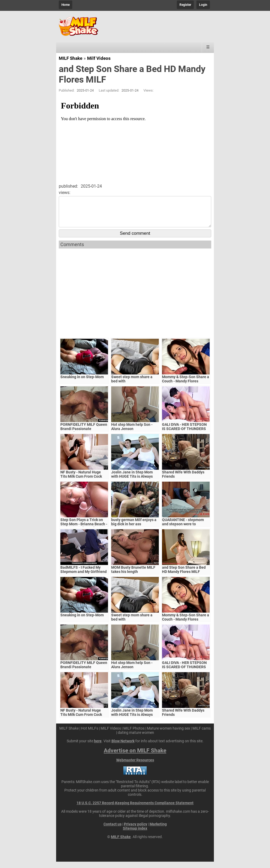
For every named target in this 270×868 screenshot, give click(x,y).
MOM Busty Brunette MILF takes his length (133, 576)
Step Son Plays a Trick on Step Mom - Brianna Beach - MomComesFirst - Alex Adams (84, 532)
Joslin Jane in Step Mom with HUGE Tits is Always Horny (132, 483)
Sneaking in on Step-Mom (82, 383)
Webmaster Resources (135, 766)
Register (185, 5)
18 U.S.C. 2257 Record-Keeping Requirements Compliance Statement (135, 809)
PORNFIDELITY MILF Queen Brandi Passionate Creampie (84, 435)
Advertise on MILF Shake (135, 757)
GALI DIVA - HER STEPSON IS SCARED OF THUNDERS (184, 433)
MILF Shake (71, 58)
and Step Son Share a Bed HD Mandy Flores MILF (184, 576)
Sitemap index (135, 835)
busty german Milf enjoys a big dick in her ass (134, 528)
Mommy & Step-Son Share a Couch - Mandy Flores (186, 385)
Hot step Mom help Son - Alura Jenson (132, 433)
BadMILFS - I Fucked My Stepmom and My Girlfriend (84, 576)
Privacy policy (136, 830)
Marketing (158, 830)
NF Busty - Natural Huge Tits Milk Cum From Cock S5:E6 (81, 483)
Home (66, 5)
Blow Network (123, 747)
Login (203, 5)
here (98, 747)
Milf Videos (99, 58)
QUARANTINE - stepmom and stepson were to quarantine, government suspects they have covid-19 (186, 532)
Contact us (112, 830)
